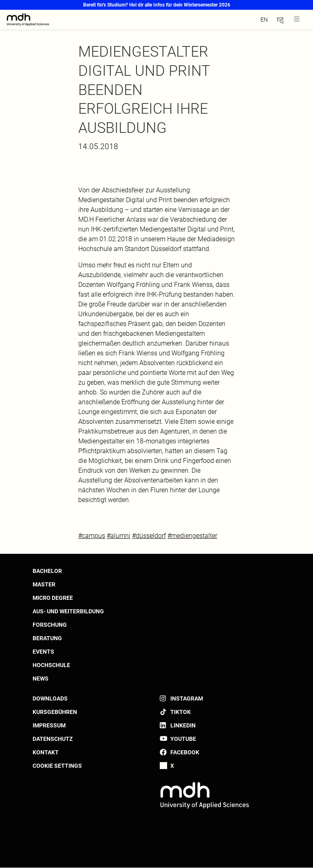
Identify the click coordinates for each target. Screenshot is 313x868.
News (41, 679)
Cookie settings (57, 766)
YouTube (183, 739)
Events (43, 652)
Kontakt (46, 752)
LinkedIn (183, 725)
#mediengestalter (192, 536)
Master (44, 584)
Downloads (50, 698)
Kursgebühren (55, 712)
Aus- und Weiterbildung (68, 611)
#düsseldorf (149, 536)
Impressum (49, 725)
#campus (92, 536)
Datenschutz (53, 739)
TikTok (181, 712)
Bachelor (47, 571)
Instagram (187, 698)
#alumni (119, 536)
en (264, 20)
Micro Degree (53, 598)
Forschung (50, 625)
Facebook (185, 752)
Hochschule (51, 665)
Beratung (47, 638)
